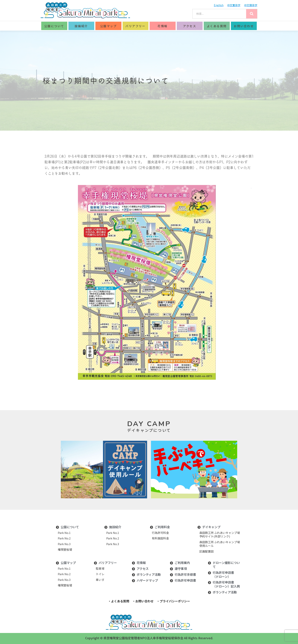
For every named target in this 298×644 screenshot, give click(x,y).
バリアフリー (135, 26)
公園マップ (109, 26)
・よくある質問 (119, 601)
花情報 (163, 26)
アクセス (190, 26)
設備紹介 (81, 26)
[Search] (252, 14)
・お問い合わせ (143, 601)
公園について (54, 26)
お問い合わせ (244, 26)
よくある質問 (217, 26)
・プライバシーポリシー (173, 601)
